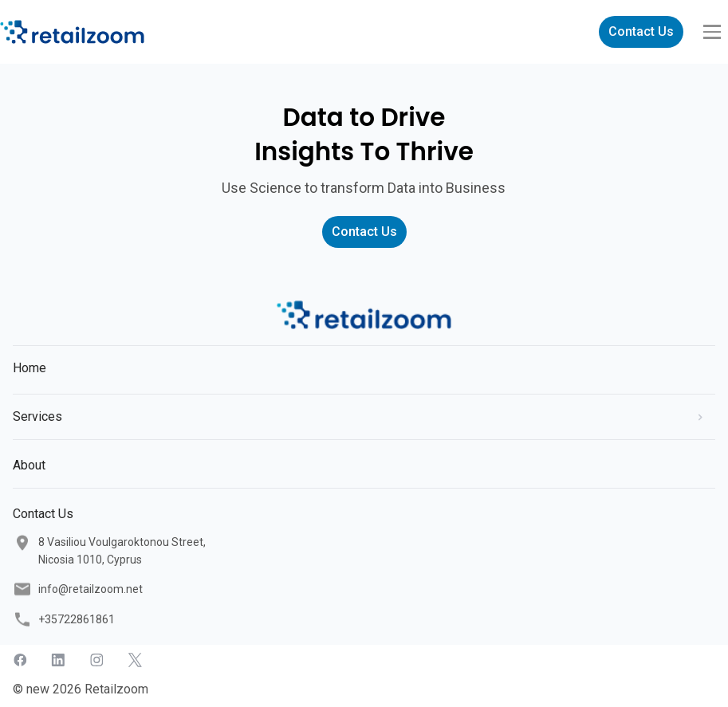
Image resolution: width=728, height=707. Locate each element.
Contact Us (641, 31)
